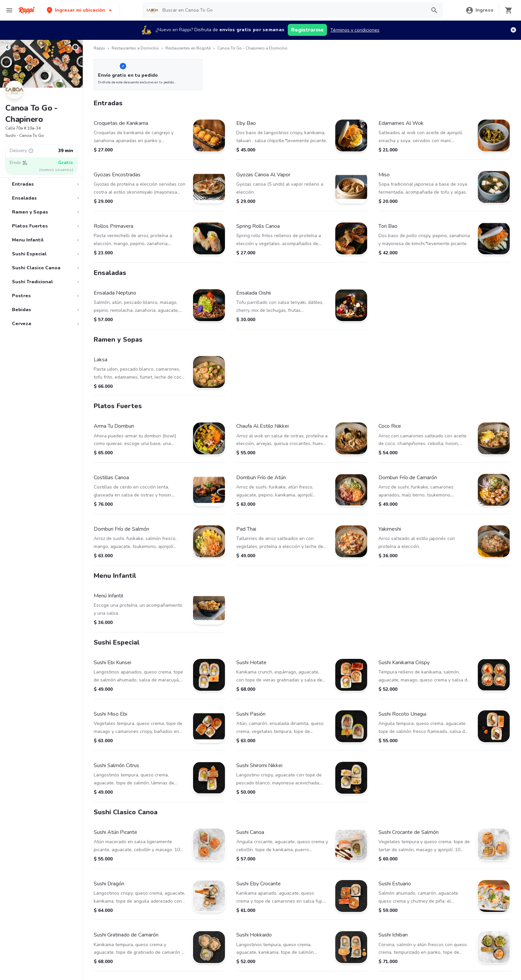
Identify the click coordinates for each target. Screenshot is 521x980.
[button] (80, 10)
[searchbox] (292, 10)
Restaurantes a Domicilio (135, 48)
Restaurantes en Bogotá (188, 48)
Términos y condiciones (355, 30)
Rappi (99, 48)
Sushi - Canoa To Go (25, 135)
